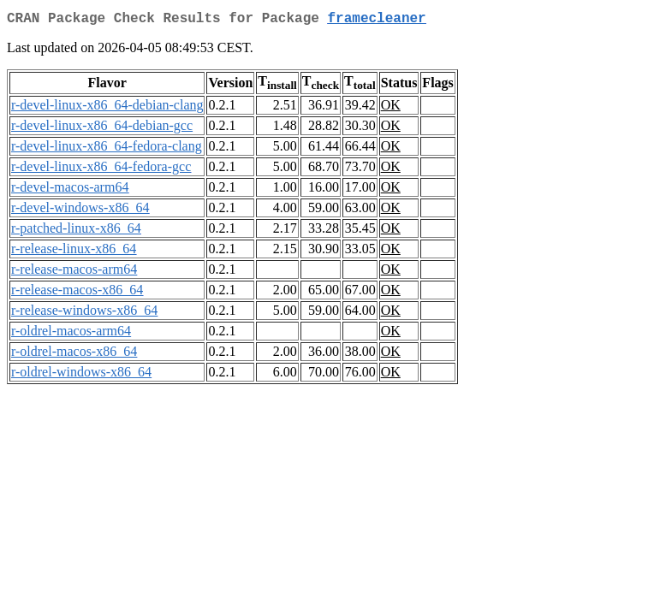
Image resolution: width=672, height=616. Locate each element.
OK (391, 108)
